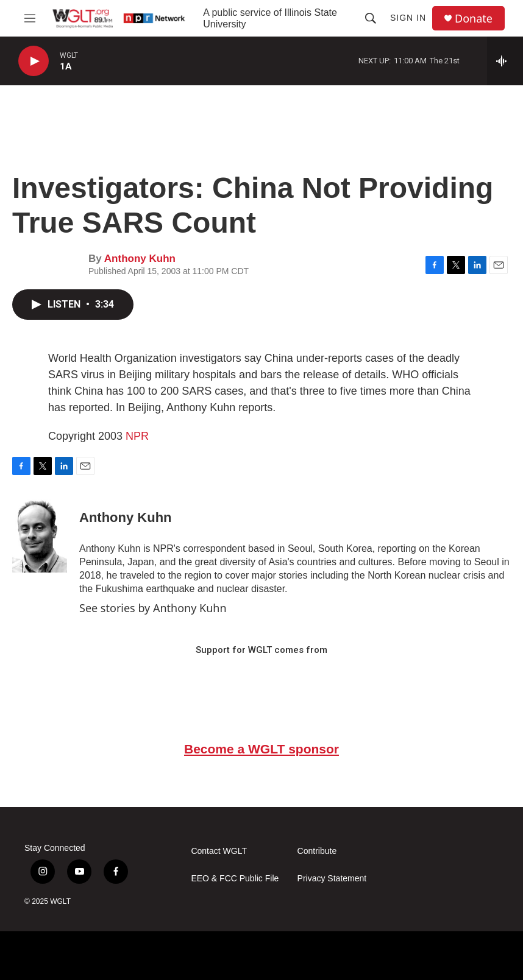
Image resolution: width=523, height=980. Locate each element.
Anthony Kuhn (140, 259)
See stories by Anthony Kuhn (153, 608)
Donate (474, 19)
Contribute (317, 851)
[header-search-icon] (371, 18)
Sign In (408, 18)
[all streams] (505, 61)
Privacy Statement (332, 879)
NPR (137, 436)
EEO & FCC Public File (235, 879)
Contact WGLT (219, 851)
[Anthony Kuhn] (40, 536)
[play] (34, 61)
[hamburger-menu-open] (30, 18)
